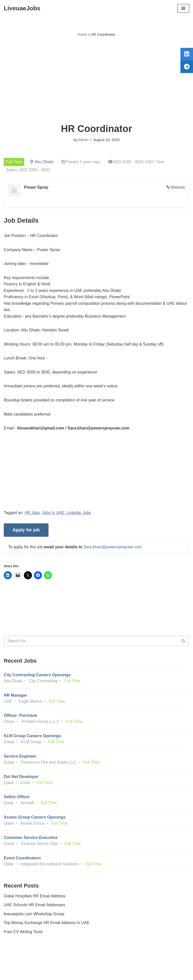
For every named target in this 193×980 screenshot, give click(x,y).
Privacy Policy (17, 962)
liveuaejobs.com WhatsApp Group (34, 915)
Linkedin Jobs (79, 513)
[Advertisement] (96, 80)
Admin (83, 140)
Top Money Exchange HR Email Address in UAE (47, 924)
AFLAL (124, 972)
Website (178, 187)
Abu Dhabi (44, 162)
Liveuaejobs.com (78, 972)
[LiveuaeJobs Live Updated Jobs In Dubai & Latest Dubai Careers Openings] (22, 8)
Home (82, 35)
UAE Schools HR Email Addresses (35, 906)
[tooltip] (186, 55)
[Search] (91, 641)
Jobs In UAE (53, 513)
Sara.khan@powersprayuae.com (113, 547)
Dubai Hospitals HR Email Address (35, 897)
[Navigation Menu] (183, 8)
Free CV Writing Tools (23, 933)
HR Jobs (32, 513)
